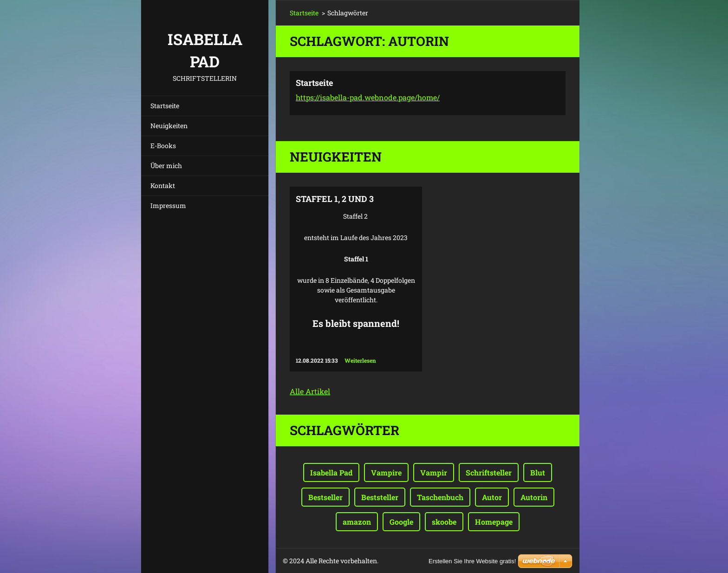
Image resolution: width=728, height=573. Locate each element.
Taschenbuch (440, 497)
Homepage (494, 522)
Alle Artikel (310, 391)
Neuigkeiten (169, 126)
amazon (357, 522)
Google (401, 522)
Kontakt (163, 186)
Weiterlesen (360, 360)
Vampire (386, 472)
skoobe (444, 522)
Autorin (534, 497)
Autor (492, 497)
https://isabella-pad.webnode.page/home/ (368, 97)
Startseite (165, 106)
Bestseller (325, 497)
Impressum (168, 205)
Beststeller (380, 497)
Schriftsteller (489, 472)
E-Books (163, 146)
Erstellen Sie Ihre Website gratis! (472, 561)
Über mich (166, 166)
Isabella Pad (331, 472)
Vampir (434, 472)
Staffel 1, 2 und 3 (335, 199)
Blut (538, 472)
